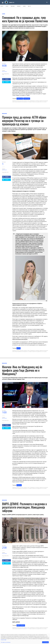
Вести (2, 6)
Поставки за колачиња (6, 642)
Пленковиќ (27, 99)
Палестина (20, 99)
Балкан (4, 14)
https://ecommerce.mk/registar (20, 339)
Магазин (13, 6)
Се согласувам (45, 642)
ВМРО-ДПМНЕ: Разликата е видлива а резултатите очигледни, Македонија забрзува (24, 507)
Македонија (4, 114)
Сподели (6, 79)
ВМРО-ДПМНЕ (21, 625)
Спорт (7, 6)
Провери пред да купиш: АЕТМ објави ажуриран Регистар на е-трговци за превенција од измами (24, 121)
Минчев (19, 485)
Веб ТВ (29, 6)
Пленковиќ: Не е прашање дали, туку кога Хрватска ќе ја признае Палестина (25, 19)
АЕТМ (19, 348)
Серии (24, 6)
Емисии (19, 6)
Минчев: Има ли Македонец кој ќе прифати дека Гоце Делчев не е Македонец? (22, 370)
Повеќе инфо (4, 640)
